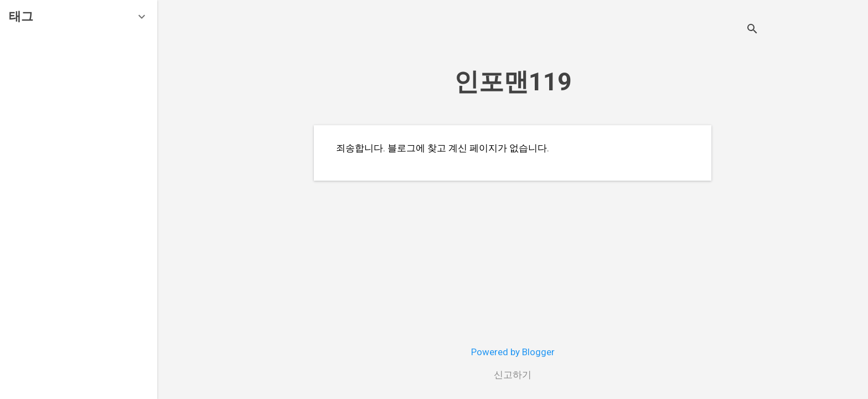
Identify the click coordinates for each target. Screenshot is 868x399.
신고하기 (513, 375)
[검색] (752, 30)
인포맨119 (513, 82)
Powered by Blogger (513, 352)
